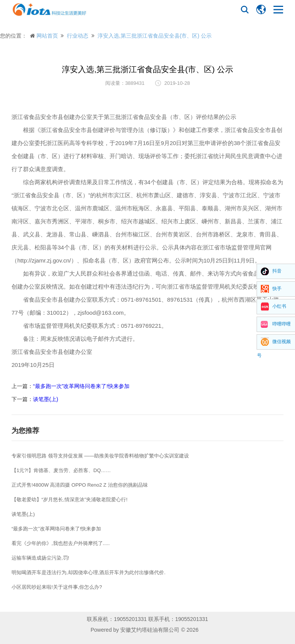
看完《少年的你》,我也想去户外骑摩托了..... (61, 543)
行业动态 (78, 36)
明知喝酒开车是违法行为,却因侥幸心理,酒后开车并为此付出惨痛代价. (89, 572)
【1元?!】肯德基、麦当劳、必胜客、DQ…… (61, 470)
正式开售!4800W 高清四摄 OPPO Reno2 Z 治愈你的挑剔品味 (80, 485)
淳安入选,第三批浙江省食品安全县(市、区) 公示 (155, 36)
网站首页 (47, 36)
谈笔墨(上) (46, 399)
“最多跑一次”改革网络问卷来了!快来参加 (81, 386)
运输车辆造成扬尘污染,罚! (40, 558)
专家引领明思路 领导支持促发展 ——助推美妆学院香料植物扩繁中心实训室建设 (100, 456)
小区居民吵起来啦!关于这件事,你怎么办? (57, 587)
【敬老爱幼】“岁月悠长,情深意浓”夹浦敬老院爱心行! (70, 500)
